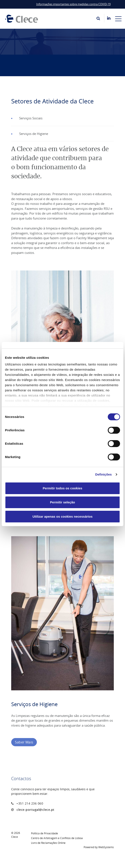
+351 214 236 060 (30, 803)
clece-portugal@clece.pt (36, 810)
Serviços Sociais (31, 118)
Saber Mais (24, 742)
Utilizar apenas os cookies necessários (62, 516)
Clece (15, 837)
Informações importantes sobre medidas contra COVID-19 (73, 4)
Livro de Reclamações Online (48, 843)
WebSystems (106, 847)
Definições (104, 474)
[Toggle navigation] (118, 19)
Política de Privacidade (45, 833)
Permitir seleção (62, 502)
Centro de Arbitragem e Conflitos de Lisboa (57, 838)
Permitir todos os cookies (62, 488)
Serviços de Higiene (34, 134)
